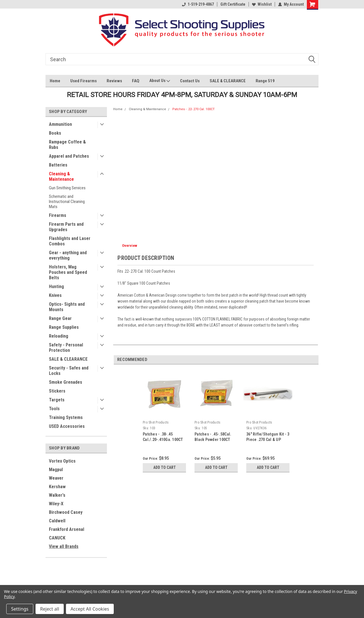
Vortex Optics (62, 461)
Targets (57, 400)
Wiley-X (56, 504)
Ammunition (60, 124)
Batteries (58, 165)
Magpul (56, 470)
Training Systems (66, 417)
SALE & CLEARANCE (228, 81)
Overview (130, 246)
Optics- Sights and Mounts (67, 307)
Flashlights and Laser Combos (70, 241)
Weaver (56, 478)
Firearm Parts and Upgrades (66, 227)
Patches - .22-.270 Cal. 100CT (194, 109)
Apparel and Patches (69, 156)
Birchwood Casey (66, 512)
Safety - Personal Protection (66, 348)
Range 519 (265, 81)
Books (55, 133)
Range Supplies (64, 327)
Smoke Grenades (66, 382)
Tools (54, 409)
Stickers (57, 391)
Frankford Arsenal (67, 529)
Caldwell (57, 521)
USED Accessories (67, 426)
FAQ (136, 81)
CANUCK (57, 538)
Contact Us (190, 81)
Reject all (50, 609)
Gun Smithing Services (67, 188)
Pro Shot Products (156, 422)
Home (55, 81)
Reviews (114, 81)
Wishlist (262, 4)
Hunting (56, 287)
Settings (20, 609)
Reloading (59, 336)
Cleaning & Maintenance (61, 176)
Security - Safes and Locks (69, 371)
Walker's (57, 495)
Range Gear (60, 318)
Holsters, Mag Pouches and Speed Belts (68, 272)
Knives (55, 295)
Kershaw (57, 487)
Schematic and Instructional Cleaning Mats (67, 202)
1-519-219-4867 (198, 4)
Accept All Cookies (90, 609)
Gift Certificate (233, 4)
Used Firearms (83, 81)
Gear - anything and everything (68, 255)
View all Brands (64, 546)
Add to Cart (165, 467)
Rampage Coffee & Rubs (67, 145)
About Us (160, 81)
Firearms (58, 215)
